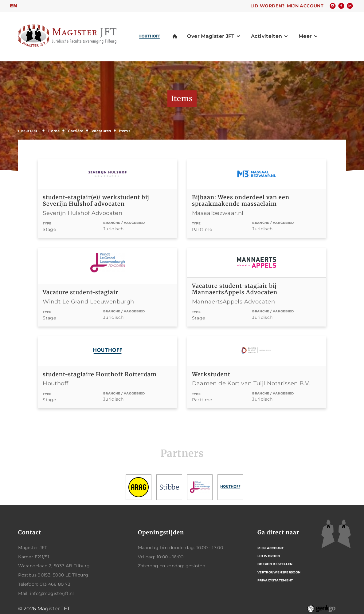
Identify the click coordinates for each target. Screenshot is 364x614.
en (14, 6)
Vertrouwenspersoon (279, 572)
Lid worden (269, 556)
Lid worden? (267, 6)
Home (54, 131)
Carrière (76, 131)
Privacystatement (275, 580)
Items (125, 131)
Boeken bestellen (275, 564)
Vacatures (101, 131)
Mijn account (305, 6)
